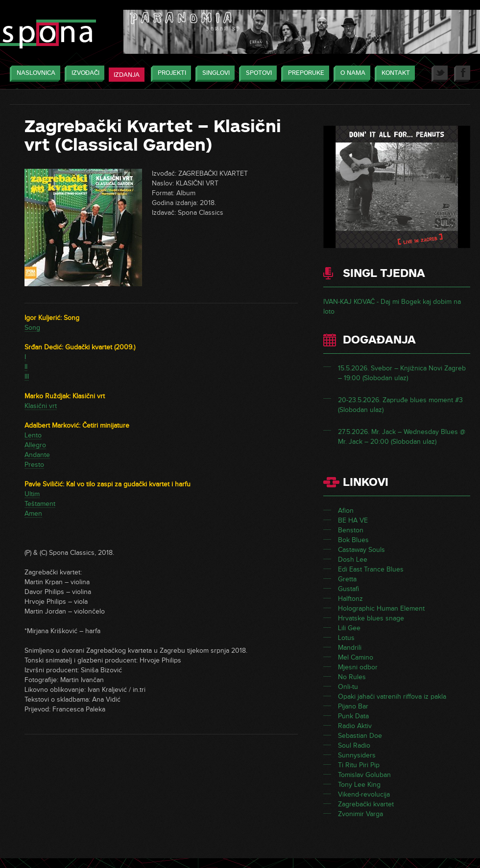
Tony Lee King (359, 785)
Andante (37, 455)
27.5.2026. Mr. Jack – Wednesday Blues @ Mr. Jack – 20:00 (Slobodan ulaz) (402, 437)
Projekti (169, 74)
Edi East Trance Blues (371, 569)
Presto (34, 465)
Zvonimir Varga (360, 814)
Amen (33, 514)
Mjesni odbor (358, 667)
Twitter (440, 74)
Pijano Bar (353, 706)
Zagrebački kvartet (366, 804)
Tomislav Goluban (364, 775)
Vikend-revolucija (364, 794)
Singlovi (214, 74)
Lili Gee (349, 628)
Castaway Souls (361, 550)
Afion (346, 511)
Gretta (347, 579)
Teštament (40, 504)
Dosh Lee (353, 560)
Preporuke (304, 74)
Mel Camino (356, 657)
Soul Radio (354, 745)
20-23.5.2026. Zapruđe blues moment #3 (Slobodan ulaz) (400, 405)
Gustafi (348, 589)
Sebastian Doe (360, 736)
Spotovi (256, 74)
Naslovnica (34, 74)
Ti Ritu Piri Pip (359, 765)
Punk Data (353, 716)
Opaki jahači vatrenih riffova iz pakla (392, 697)
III (27, 377)
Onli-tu (348, 687)
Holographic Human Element (381, 608)
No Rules (352, 677)
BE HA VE (353, 520)
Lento (33, 435)
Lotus (346, 638)
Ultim (32, 494)
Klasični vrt (41, 406)
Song (32, 328)
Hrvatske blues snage (371, 618)
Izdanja (127, 75)
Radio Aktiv (355, 726)
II (26, 367)
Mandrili (350, 648)
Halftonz (350, 599)
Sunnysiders (357, 755)
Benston (351, 530)
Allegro (35, 445)
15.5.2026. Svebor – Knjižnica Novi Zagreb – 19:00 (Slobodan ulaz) (402, 373)
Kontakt (393, 74)
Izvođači (83, 74)
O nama (350, 74)
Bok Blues (353, 540)
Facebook (462, 74)
